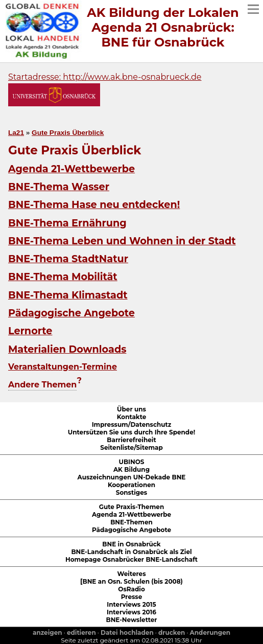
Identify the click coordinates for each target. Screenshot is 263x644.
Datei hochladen (127, 632)
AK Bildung (131, 469)
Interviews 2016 (131, 612)
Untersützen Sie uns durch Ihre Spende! (131, 432)
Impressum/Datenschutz (132, 424)
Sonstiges (131, 492)
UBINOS (131, 462)
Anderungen (210, 632)
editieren (81, 632)
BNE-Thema (59, 187)
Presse (132, 597)
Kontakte (132, 417)
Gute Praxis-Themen (131, 507)
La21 (16, 133)
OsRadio (131, 589)
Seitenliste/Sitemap (131, 447)
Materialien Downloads (67, 349)
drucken (172, 632)
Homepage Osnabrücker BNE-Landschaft (131, 559)
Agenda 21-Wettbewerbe (71, 169)
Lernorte (30, 331)
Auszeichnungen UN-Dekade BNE (132, 477)
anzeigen (47, 632)
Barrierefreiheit (131, 440)
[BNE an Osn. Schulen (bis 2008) (131, 581)
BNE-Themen (131, 522)
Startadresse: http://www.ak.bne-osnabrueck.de (105, 77)
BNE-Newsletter (131, 620)
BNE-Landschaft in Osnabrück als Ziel (131, 552)
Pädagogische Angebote (71, 313)
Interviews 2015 (131, 604)
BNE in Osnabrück (131, 544)
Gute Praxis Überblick (68, 133)
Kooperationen (131, 485)
